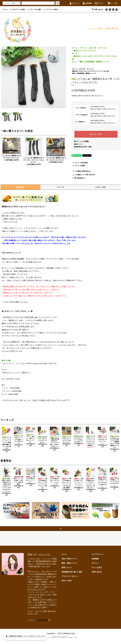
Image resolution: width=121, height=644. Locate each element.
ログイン (99, 3)
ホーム (5, 10)
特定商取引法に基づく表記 (83, 147)
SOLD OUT (96, 134)
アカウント (75, 3)
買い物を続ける (78, 178)
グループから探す (34, 10)
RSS (63, 581)
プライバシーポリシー (70, 576)
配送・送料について (69, 563)
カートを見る (97, 567)
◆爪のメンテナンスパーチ (85, 51)
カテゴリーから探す (17, 10)
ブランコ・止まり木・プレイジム (93, 48)
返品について (78, 144)
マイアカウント (98, 554)
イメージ (61, 187)
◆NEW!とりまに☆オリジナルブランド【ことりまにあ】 (91, 71)
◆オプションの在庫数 (81, 141)
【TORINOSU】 (42, 620)
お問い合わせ (97, 10)
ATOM (69, 581)
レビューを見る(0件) (80, 163)
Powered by (61, 638)
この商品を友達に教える (81, 171)
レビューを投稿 (78, 166)
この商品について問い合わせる (83, 175)
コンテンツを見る (51, 10)
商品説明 (21, 187)
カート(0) (112, 3)
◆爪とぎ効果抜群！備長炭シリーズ (94, 62)
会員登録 (87, 3)
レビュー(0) (101, 187)
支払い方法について (69, 559)
